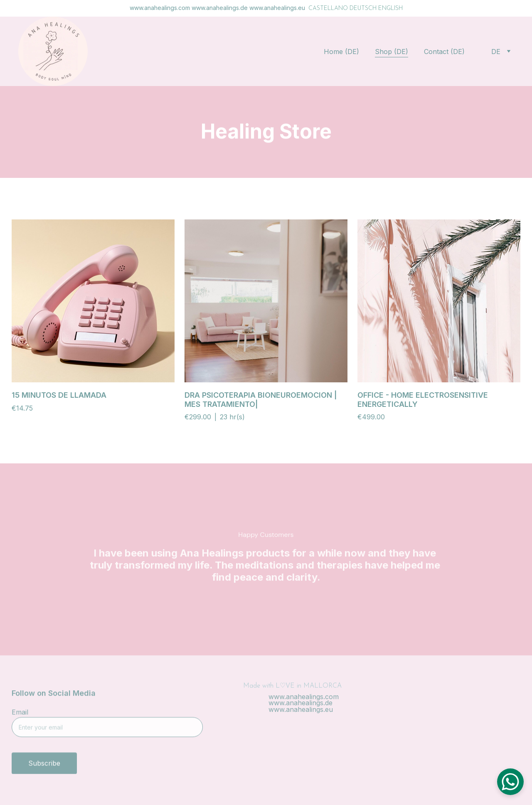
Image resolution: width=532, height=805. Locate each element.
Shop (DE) (392, 52)
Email (20, 716)
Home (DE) (341, 52)
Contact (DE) (444, 52)
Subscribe (44, 767)
